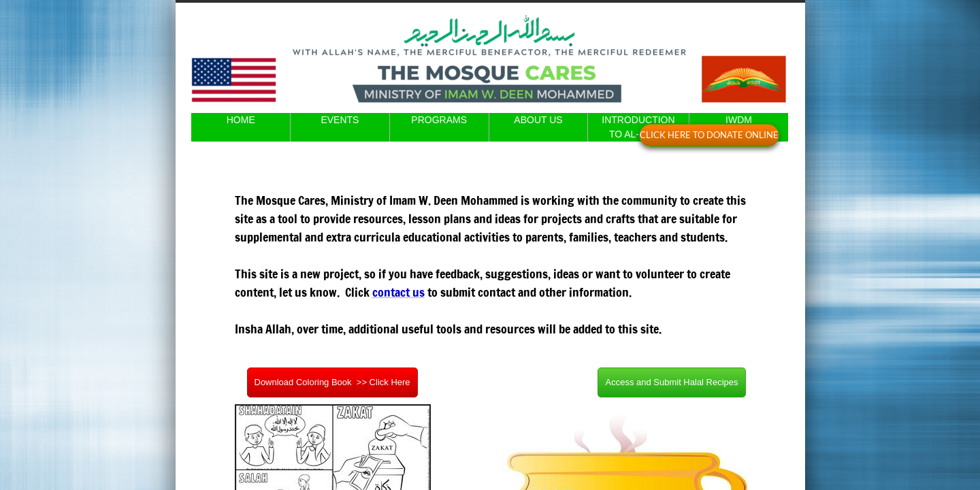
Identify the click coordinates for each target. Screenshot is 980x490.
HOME (241, 120)
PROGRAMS (439, 120)
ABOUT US (538, 120)
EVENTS (340, 120)
